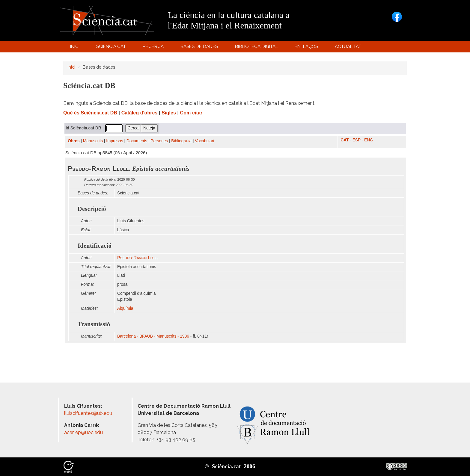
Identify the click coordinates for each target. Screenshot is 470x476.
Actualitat (349, 48)
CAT (345, 140)
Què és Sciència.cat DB (90, 113)
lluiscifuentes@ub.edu (89, 413)
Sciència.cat (112, 48)
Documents (137, 141)
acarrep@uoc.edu (83, 432)
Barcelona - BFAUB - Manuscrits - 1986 (153, 336)
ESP (357, 140)
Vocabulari (204, 141)
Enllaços (306, 46)
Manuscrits (93, 141)
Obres (74, 141)
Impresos (115, 141)
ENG (369, 140)
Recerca (154, 48)
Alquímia (125, 308)
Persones (159, 141)
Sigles (169, 113)
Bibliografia (181, 141)
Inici (75, 46)
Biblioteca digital (257, 48)
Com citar (191, 113)
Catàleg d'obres (140, 113)
